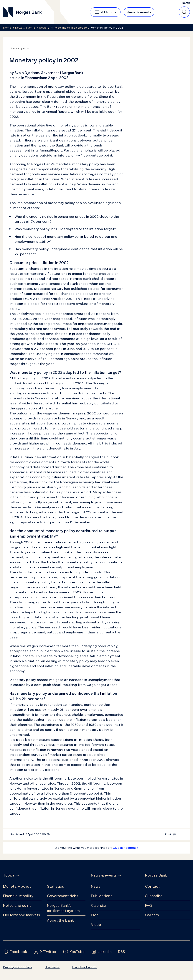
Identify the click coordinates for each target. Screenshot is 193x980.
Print (168, 834)
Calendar (99, 905)
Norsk (186, 3)
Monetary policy (17, 886)
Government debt (63, 896)
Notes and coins (17, 905)
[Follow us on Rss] (122, 952)
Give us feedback (126, 848)
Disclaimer (52, 967)
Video (96, 925)
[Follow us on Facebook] (15, 952)
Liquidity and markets (22, 915)
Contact (152, 886)
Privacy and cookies (18, 967)
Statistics (56, 886)
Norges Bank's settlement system (63, 908)
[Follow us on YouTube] (74, 952)
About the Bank (61, 920)
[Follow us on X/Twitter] (45, 952)
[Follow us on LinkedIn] (102, 952)
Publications (102, 896)
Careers (152, 915)
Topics (9, 875)
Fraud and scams (84, 967)
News (96, 886)
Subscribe (154, 896)
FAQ (149, 905)
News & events (104, 875)
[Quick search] (184, 12)
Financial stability (18, 896)
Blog (95, 915)
